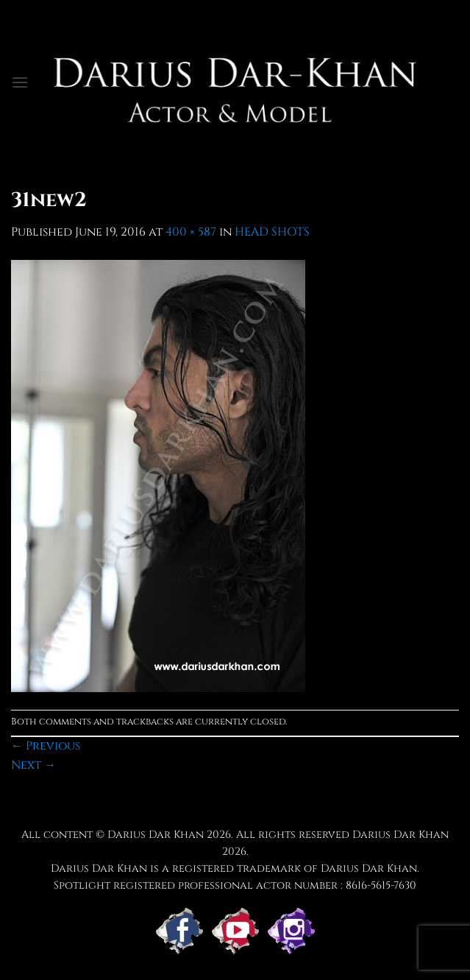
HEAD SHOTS (272, 232)
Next (33, 765)
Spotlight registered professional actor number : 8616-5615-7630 (235, 885)
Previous (46, 746)
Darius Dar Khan (156, 835)
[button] (20, 82)
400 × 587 (191, 232)
